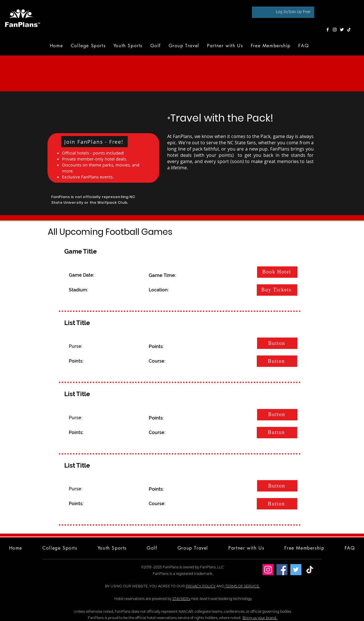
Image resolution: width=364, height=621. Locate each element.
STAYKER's (181, 599)
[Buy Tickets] (277, 290)
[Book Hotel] (277, 272)
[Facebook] (328, 30)
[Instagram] (335, 30)
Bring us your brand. (260, 618)
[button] (156, 46)
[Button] (277, 343)
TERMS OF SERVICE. (242, 586)
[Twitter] (342, 30)
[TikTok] (349, 30)
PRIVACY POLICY (201, 586)
